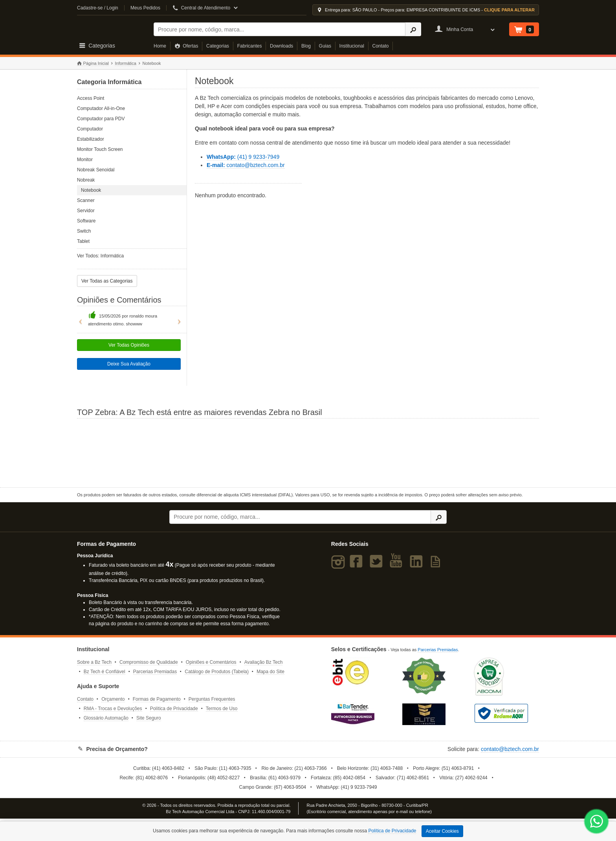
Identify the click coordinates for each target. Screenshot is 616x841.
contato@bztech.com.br (246, 165)
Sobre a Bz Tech (94, 662)
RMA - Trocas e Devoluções (113, 709)
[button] (79, 319)
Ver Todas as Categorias (107, 281)
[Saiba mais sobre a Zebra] (308, 452)
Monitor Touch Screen (100, 149)
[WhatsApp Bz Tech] (597, 822)
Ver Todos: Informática (100, 256)
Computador (90, 129)
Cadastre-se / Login (98, 8)
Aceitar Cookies (442, 831)
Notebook (91, 190)
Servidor (86, 211)
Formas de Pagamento (157, 699)
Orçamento (113, 699)
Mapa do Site (270, 672)
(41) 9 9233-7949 (243, 157)
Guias (325, 46)
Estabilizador (91, 139)
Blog (306, 46)
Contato (381, 46)
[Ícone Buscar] (413, 29)
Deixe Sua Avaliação (129, 364)
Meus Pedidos (145, 8)
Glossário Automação (106, 718)
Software (86, 221)
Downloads (281, 46)
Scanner (86, 200)
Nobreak (86, 180)
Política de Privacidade (174, 709)
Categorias (218, 46)
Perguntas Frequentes (212, 699)
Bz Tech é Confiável (104, 672)
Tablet (83, 241)
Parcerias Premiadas (155, 672)
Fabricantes (250, 46)
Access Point (91, 98)
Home (160, 46)
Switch (84, 231)
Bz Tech (110, 28)
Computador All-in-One (101, 108)
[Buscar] (280, 29)
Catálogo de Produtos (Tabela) (217, 672)
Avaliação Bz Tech (264, 662)
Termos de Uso (222, 709)
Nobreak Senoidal (96, 170)
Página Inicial (93, 63)
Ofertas (186, 46)
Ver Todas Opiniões (129, 345)
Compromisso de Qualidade (149, 662)
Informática (125, 63)
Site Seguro (149, 718)
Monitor (85, 160)
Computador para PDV (101, 119)
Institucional (352, 46)
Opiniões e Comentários (211, 662)
